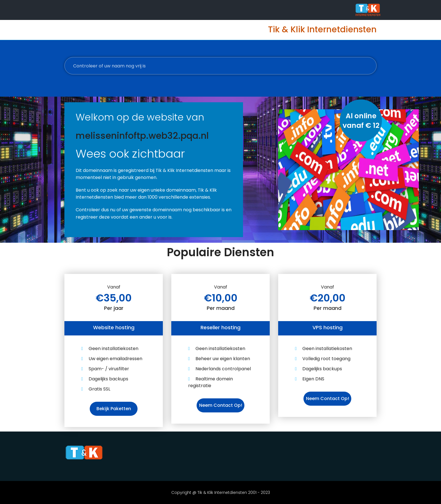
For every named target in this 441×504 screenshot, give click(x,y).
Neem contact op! (221, 405)
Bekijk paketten (114, 409)
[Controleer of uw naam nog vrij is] (220, 66)
